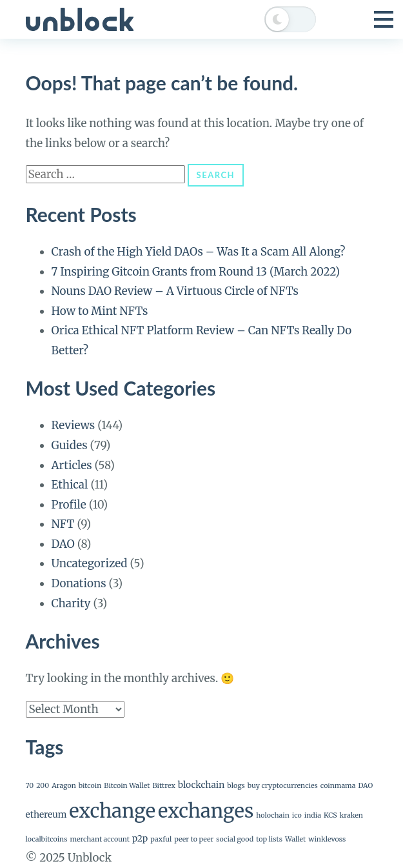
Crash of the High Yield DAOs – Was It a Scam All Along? (199, 252)
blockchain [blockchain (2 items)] (201, 785)
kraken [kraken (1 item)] (351, 815)
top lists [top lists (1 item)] (269, 839)
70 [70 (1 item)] (30, 786)
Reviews (74, 425)
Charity (71, 603)
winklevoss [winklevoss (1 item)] (327, 839)
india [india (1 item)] (313, 815)
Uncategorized (90, 563)
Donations (79, 583)
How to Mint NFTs (100, 311)
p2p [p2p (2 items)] (140, 838)
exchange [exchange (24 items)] (112, 811)
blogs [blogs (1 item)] (236, 786)
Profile (69, 505)
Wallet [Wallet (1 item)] (295, 839)
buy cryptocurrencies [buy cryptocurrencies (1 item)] (283, 786)
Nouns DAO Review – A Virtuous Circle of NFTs (175, 291)
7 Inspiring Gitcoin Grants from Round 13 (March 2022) (196, 272)
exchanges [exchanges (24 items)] (206, 811)
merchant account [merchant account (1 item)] (99, 839)
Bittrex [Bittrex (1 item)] (164, 786)
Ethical (70, 485)
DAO (63, 544)
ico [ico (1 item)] (297, 815)
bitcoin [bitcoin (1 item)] (90, 786)
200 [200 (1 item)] (43, 786)
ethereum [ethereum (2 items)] (46, 814)
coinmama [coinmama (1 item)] (338, 786)
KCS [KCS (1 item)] (330, 815)
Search (216, 175)
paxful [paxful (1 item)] (161, 839)
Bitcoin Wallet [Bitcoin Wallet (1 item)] (127, 786)
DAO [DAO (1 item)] (365, 786)
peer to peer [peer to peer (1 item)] (194, 839)
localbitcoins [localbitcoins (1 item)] (47, 839)
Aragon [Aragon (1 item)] (64, 786)
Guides (70, 445)
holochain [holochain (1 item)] (273, 815)
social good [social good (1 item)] (235, 839)
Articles (72, 465)
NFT (63, 524)
